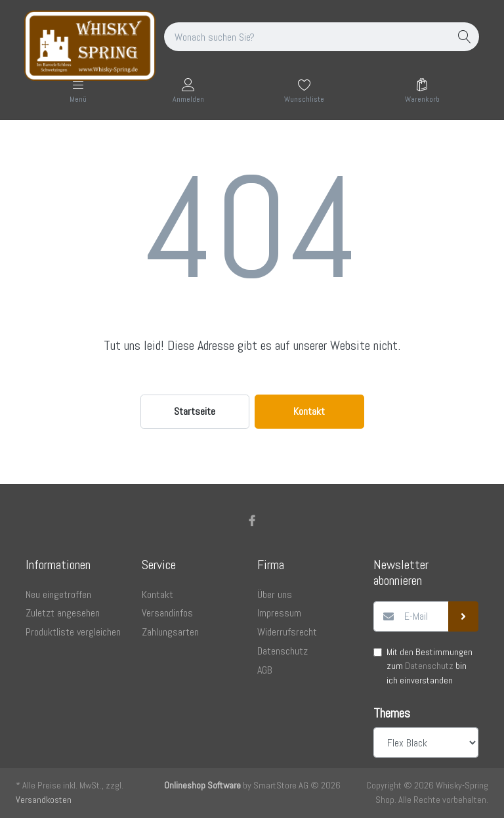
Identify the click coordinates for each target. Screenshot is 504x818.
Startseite (195, 411)
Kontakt (309, 411)
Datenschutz (429, 666)
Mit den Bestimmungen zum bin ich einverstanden (430, 666)
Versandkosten (44, 800)
